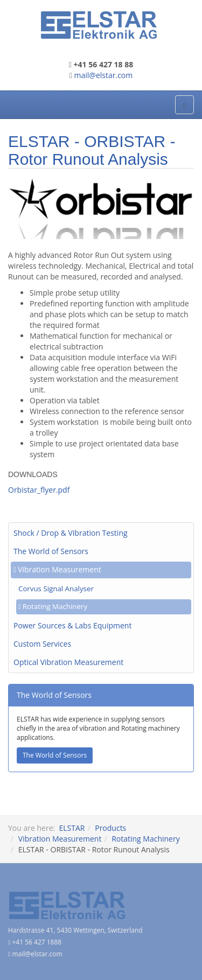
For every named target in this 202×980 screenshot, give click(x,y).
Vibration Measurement (60, 569)
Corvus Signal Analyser (56, 589)
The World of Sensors (51, 551)
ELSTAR (72, 828)
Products (110, 828)
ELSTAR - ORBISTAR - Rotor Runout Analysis (92, 150)
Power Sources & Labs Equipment (72, 625)
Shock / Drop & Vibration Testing (71, 533)
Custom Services (42, 644)
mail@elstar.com (104, 75)
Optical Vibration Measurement (68, 662)
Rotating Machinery (55, 606)
